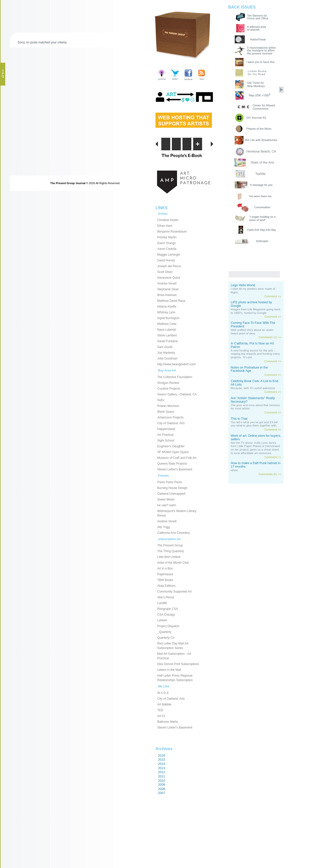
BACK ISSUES (242, 7)
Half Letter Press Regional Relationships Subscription (175, 678)
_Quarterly (164, 632)
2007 (162, 793)
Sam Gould (165, 347)
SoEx (161, 400)
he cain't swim (167, 505)
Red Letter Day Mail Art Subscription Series (173, 646)
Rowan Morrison (168, 406)
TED (160, 710)
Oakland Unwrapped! (171, 494)
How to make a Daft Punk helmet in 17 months (256, 465)
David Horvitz (166, 260)
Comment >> (273, 296)
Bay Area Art (167, 371)
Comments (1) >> (270, 337)
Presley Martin (167, 237)
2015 (162, 759)
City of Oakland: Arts (171, 423)
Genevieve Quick (169, 278)
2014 (162, 764)
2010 (162, 781)
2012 (162, 772)
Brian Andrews (167, 295)
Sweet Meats (166, 499)
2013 (162, 768)
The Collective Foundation (175, 377)
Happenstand (166, 429)
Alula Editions (166, 586)
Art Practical (165, 435)
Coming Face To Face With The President (253, 325)
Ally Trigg (163, 527)
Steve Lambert (167, 335)
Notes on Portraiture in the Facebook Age (249, 369)
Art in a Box (165, 568)
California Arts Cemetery (174, 533)
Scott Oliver (165, 272)
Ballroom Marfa (167, 722)
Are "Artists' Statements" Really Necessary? (253, 400)
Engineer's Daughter (171, 446)
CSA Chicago (166, 615)
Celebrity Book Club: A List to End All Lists (254, 383)
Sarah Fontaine (168, 341)
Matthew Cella (167, 324)
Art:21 (161, 716)
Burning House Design (172, 488)
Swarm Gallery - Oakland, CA (177, 394)
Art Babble (164, 704)
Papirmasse (165, 574)
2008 (162, 789)
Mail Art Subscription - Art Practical (174, 656)
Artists (163, 214)
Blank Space (166, 412)
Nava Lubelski (167, 330)
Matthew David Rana (171, 301)
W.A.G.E (163, 693)
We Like (164, 686)
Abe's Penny (166, 597)
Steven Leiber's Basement (175, 469)
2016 (162, 755)
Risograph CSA (168, 609)
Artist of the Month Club (173, 563)
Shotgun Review (168, 383)
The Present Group (170, 545)
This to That (239, 419)
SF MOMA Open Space (173, 452)
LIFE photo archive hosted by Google (251, 304)
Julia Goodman (167, 358)
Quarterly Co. (166, 638)
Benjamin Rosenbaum (172, 232)
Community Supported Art (174, 592)
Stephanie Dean (168, 289)
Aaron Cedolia (167, 249)
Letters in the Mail (169, 670)
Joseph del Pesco (169, 266)
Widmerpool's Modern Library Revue (177, 513)
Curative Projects (169, 389)
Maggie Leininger (169, 255)
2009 (162, 785)
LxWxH (162, 620)
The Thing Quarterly (171, 551)
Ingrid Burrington (168, 318)
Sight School (166, 441)
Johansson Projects (170, 417)
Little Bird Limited (169, 557)
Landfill (162, 603)
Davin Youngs (166, 243)
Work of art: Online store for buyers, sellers (256, 438)
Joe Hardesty (166, 353)
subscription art (169, 539)
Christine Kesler (168, 220)
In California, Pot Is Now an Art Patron (252, 345)
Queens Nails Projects (172, 464)
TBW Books (165, 580)
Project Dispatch (168, 626)
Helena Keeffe (167, 307)
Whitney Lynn (166, 312)
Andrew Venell (167, 283)
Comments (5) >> (270, 474)
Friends (163, 476)
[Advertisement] (178, 843)
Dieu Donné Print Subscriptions (178, 664)
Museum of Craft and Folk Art (177, 458)
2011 (162, 776)
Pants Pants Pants (170, 482)
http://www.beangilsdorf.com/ (176, 364)
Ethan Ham (165, 226)
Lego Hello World (243, 285)
